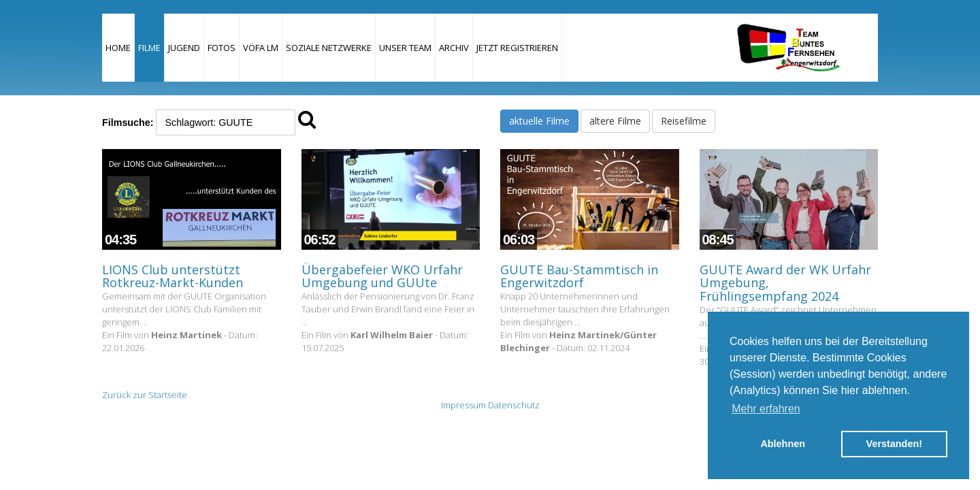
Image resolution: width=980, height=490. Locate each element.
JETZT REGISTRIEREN (517, 48)
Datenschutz (514, 405)
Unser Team (405, 48)
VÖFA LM (261, 48)
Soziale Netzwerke (329, 48)
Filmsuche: (128, 122)
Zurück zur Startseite (145, 395)
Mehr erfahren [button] (766, 409)
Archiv (454, 48)
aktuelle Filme (539, 121)
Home (118, 48)
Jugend (184, 48)
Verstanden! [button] (894, 444)
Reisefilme (684, 121)
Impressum (463, 405)
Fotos (222, 48)
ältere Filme (615, 121)
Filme (149, 48)
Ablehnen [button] (783, 444)
